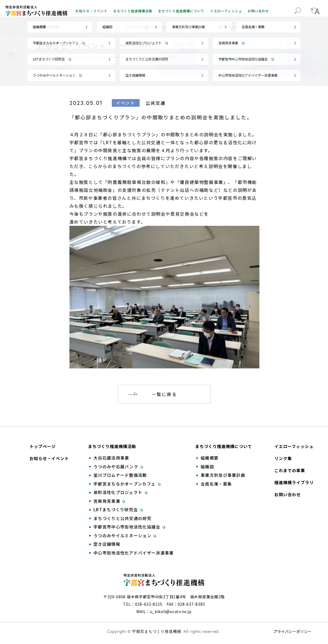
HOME (42, 68)
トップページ (43, 446)
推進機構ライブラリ (294, 483)
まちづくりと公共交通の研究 (122, 518)
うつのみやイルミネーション (125, 536)
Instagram (11, 55)
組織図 (207, 467)
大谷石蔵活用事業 (111, 458)
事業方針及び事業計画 (223, 475)
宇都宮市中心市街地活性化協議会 (129, 527)
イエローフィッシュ (226, 11)
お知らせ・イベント (91, 11)
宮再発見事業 (109, 501)
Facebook (11, 35)
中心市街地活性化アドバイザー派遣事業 (134, 553)
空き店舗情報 (107, 544)
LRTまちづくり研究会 (118, 510)
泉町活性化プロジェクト (120, 492)
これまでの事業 (290, 470)
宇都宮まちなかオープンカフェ (127, 484)
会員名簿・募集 (216, 484)
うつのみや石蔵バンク (118, 467)
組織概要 (210, 458)
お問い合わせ (258, 11)
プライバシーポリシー (292, 631)
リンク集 (283, 458)
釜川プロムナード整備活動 (120, 475)
